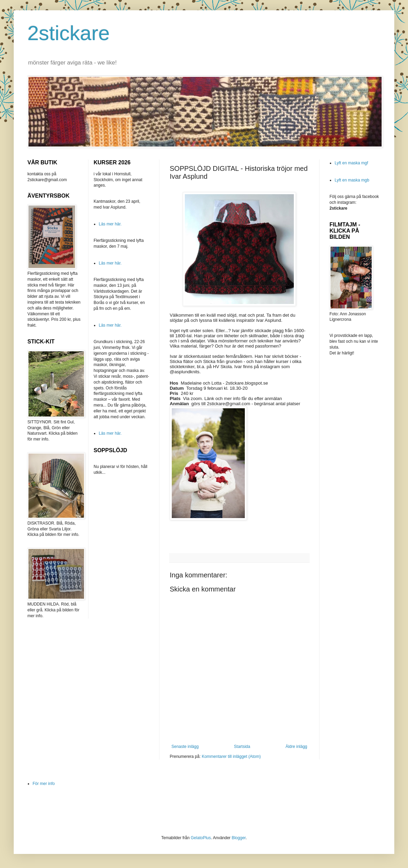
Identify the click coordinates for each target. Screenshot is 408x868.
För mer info (44, 784)
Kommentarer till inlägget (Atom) (231, 756)
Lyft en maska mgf (351, 163)
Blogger (239, 838)
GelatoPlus (201, 838)
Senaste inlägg (185, 747)
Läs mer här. (110, 224)
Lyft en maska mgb (352, 180)
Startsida (242, 747)
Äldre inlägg (296, 747)
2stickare (69, 33)
